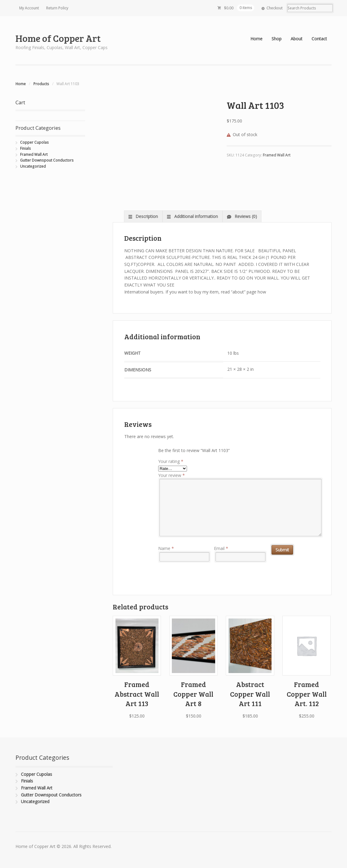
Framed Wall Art (277, 155)
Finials (25, 148)
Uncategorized (33, 166)
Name (166, 548)
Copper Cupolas (34, 142)
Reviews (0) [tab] (245, 216)
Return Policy (57, 8)
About (297, 39)
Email (221, 548)
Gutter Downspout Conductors (47, 160)
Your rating (171, 461)
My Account (29, 8)
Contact (319, 39)
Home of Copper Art (58, 38)
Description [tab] (146, 216)
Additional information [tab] (195, 216)
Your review (172, 475)
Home (256, 39)
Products (41, 84)
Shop (277, 39)
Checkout (274, 8)
